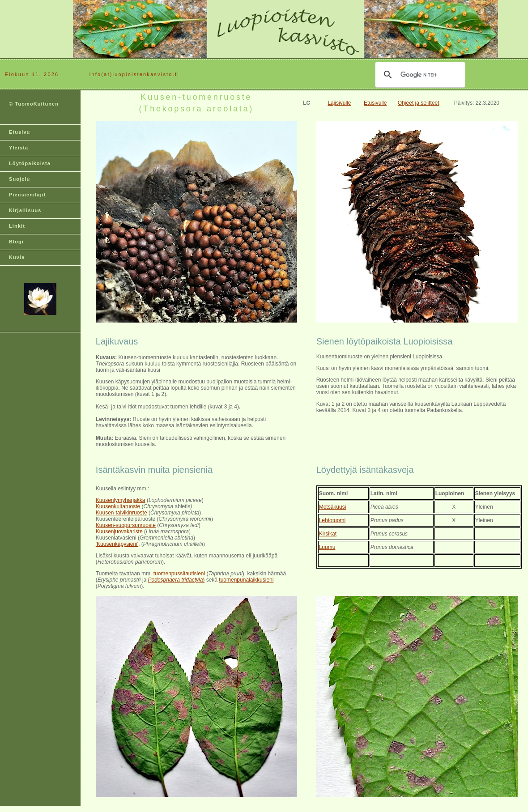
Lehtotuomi (332, 520)
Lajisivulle (339, 103)
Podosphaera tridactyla (176, 580)
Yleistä (19, 148)
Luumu (327, 547)
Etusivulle (375, 103)
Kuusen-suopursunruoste (126, 525)
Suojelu (19, 179)
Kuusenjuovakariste (119, 531)
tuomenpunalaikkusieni (246, 580)
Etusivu (19, 132)
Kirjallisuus (25, 210)
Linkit (17, 226)
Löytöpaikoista (30, 163)
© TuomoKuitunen (34, 104)
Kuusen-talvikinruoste (121, 513)
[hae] (419, 75)
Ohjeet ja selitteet (419, 103)
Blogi (16, 242)
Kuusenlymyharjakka (121, 500)
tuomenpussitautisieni (179, 574)
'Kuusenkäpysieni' (117, 544)
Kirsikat (328, 534)
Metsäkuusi (333, 507)
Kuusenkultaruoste (119, 506)
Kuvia (17, 257)
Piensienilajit (28, 195)
